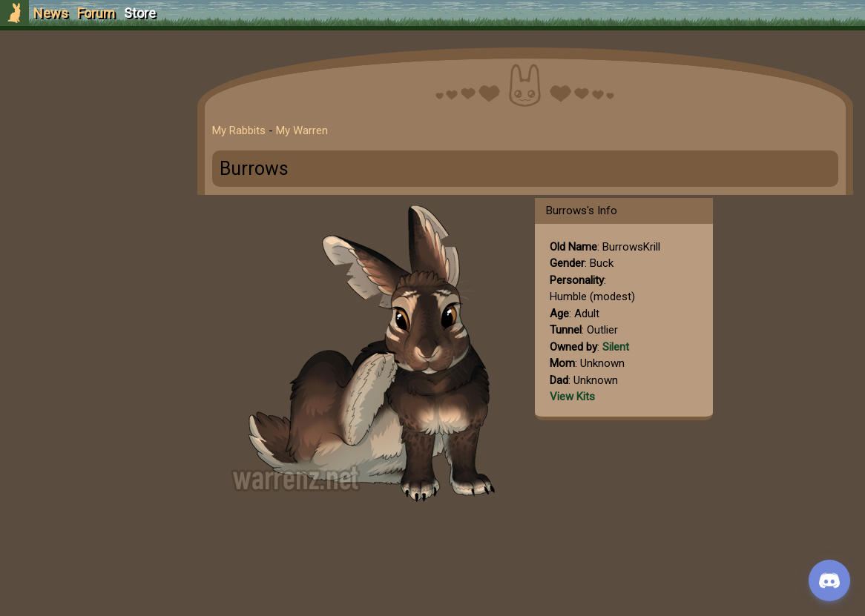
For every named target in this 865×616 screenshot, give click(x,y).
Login (90, 123)
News (51, 13)
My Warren (302, 130)
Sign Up (91, 95)
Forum (96, 13)
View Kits (572, 397)
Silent (616, 347)
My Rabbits (239, 130)
